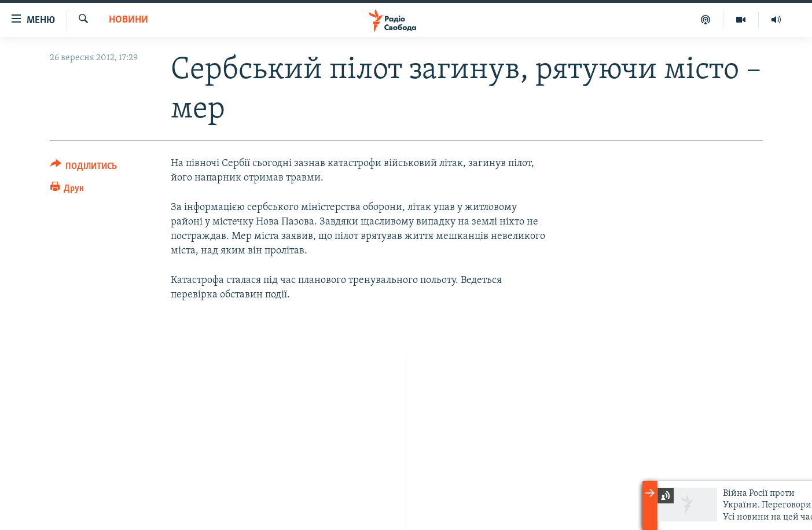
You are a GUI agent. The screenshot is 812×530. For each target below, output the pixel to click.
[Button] (84, 168)
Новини (128, 20)
